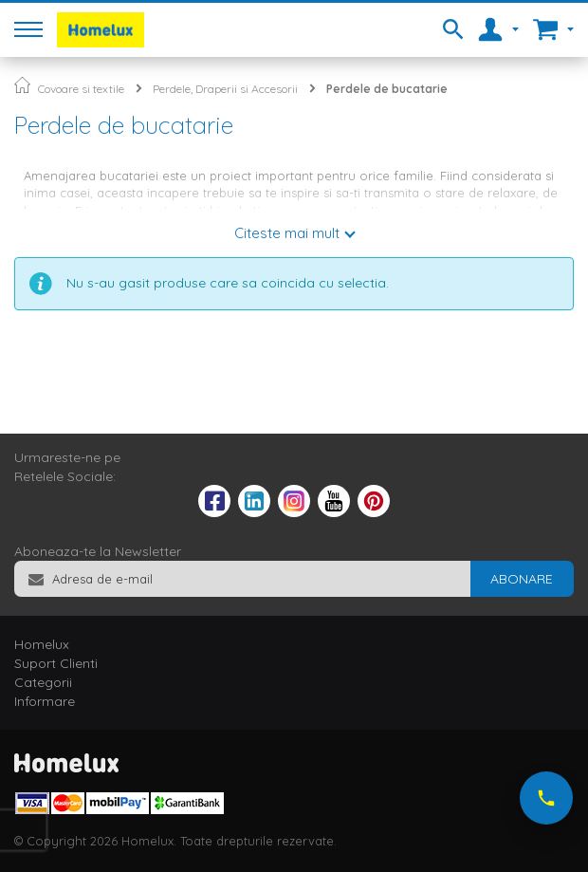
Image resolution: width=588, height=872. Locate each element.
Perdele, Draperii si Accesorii (225, 89)
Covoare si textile (81, 89)
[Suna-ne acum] (546, 798)
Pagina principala (22, 85)
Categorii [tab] (43, 682)
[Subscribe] (522, 579)
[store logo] (101, 30)
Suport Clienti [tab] (56, 663)
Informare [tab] (45, 701)
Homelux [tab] (42, 644)
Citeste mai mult (287, 233)
